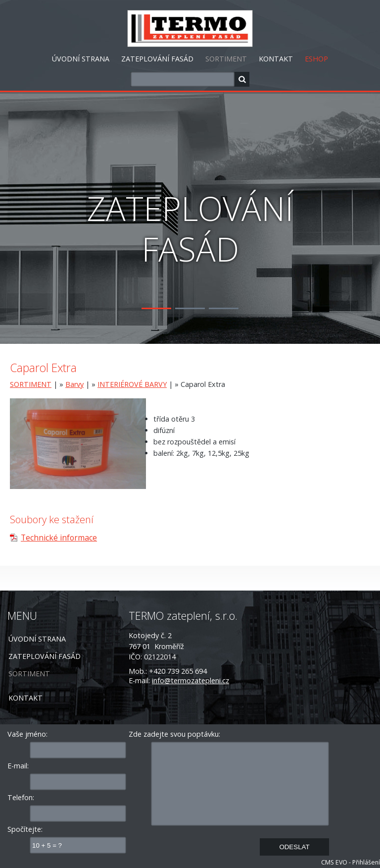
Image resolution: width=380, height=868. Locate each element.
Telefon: (21, 797)
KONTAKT (276, 59)
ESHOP (316, 59)
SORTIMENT (226, 59)
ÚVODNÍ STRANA (81, 59)
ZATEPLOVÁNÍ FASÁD (157, 59)
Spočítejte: (25, 829)
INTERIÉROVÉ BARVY (132, 384)
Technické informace (59, 538)
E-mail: (18, 766)
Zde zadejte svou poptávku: (174, 734)
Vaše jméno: (27, 734)
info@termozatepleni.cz (190, 680)
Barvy (74, 384)
